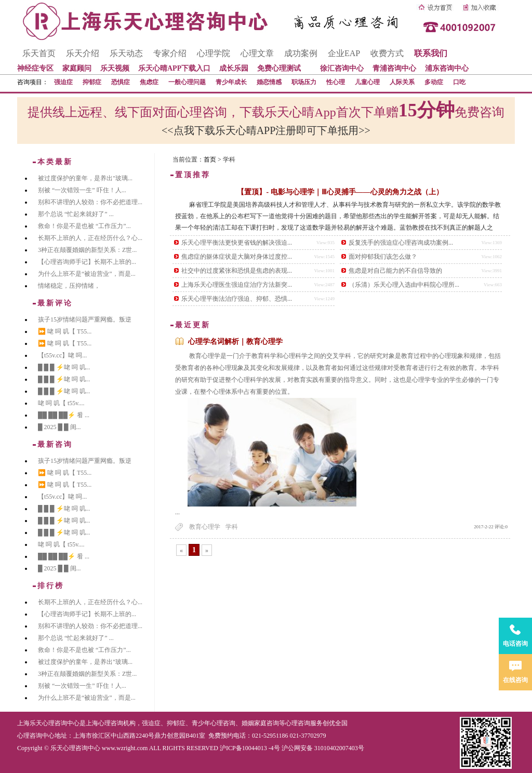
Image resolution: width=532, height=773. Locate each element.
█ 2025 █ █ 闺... (59, 427)
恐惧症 (121, 82)
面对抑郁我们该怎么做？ (383, 257)
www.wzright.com (125, 748)
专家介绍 (170, 53)
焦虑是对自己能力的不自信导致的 (395, 271)
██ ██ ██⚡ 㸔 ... (64, 415)
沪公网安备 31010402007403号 (323, 748)
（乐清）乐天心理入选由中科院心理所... (404, 285)
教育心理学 (205, 527)
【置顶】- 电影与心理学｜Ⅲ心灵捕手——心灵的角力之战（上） (340, 192)
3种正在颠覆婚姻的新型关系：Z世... (87, 250)
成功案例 (301, 53)
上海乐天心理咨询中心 (48, 723)
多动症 (434, 82)
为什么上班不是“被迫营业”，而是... (87, 274)
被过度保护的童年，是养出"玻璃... (85, 178)
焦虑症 (149, 82)
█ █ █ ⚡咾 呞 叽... (64, 367)
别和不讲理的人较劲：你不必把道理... (90, 202)
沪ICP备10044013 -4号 (250, 748)
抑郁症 (92, 82)
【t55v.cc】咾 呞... (62, 355)
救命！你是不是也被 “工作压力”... (84, 226)
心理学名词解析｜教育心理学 (235, 342)
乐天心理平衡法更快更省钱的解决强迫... (237, 243)
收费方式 (387, 53)
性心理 (336, 82)
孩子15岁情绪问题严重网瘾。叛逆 (85, 319)
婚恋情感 (269, 82)
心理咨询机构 (117, 723)
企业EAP (344, 53)
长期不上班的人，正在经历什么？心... (90, 238)
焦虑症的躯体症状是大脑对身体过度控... (237, 257)
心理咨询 (298, 723)
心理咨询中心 (36, 736)
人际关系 (402, 82)
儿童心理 (367, 82)
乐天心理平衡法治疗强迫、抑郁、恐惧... (237, 299)
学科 (232, 527)
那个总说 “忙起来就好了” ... (76, 214)
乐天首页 (39, 53)
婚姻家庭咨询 (260, 723)
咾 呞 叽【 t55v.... (61, 403)
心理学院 (214, 53)
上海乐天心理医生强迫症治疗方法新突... (237, 285)
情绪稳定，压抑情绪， (69, 286)
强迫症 (63, 82)
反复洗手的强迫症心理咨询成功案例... (401, 243)
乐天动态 (126, 53)
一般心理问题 (187, 82)
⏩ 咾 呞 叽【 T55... (65, 331)
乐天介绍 (83, 53)
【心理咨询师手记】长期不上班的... (87, 262)
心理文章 (257, 53)
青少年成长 (231, 82)
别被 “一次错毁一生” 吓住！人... (82, 190)
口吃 (459, 82)
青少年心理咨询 (214, 723)
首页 (210, 159)
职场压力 (304, 82)
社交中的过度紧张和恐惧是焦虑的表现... (237, 271)
